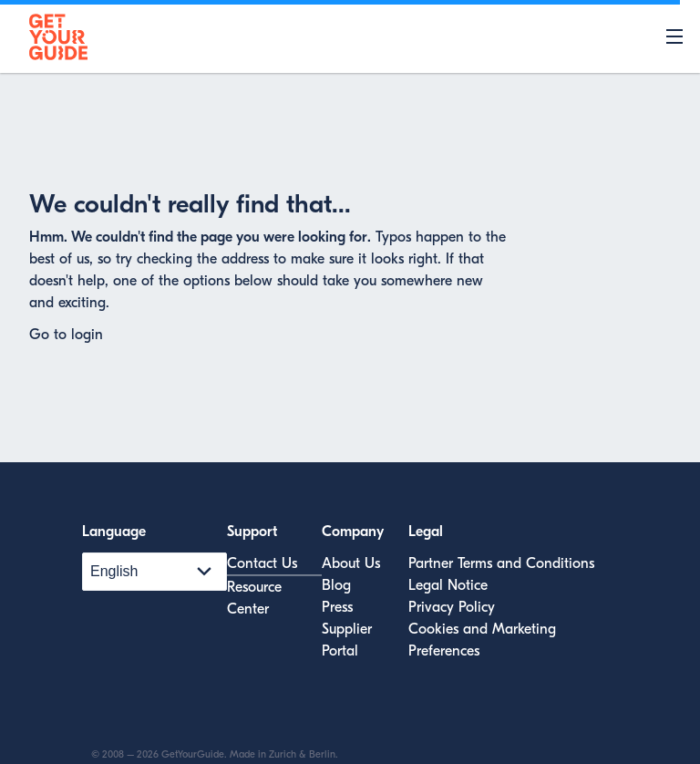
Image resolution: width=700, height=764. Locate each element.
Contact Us (262, 563)
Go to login (66, 335)
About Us (351, 563)
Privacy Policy (452, 607)
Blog (336, 585)
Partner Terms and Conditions (501, 563)
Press (337, 607)
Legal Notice (448, 585)
